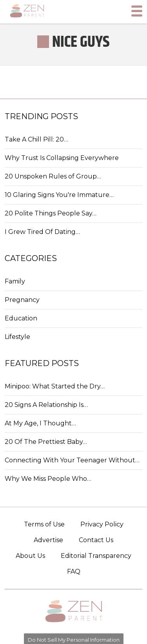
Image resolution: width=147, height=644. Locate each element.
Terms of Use (44, 524)
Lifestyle (17, 337)
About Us (30, 556)
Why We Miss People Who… (48, 479)
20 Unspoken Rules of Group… (53, 176)
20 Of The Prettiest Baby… (46, 442)
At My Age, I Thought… (40, 423)
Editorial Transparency (96, 556)
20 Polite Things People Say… (51, 213)
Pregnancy (22, 300)
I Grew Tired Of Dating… (42, 232)
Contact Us (96, 540)
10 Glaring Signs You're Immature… (59, 195)
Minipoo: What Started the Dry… (55, 386)
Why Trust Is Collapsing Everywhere (62, 158)
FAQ (74, 571)
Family (15, 281)
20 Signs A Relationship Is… (46, 405)
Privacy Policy (102, 524)
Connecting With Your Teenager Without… (72, 460)
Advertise (48, 540)
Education (21, 318)
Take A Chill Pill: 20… (36, 139)
